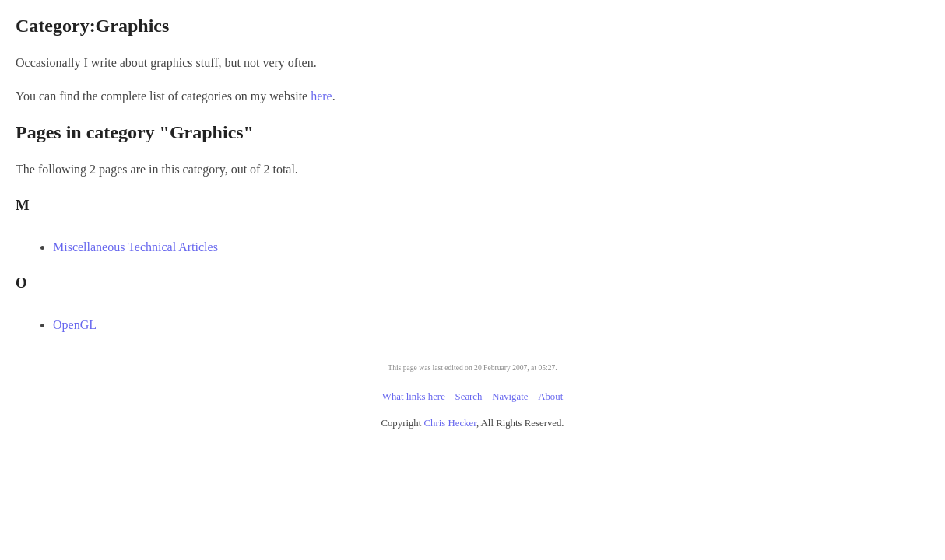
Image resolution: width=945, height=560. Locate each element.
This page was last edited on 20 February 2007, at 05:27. (472, 367)
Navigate (510, 397)
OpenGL (255, 325)
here (483, 96)
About (550, 397)
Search (469, 397)
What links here (414, 397)
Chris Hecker (450, 423)
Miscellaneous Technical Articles (315, 247)
